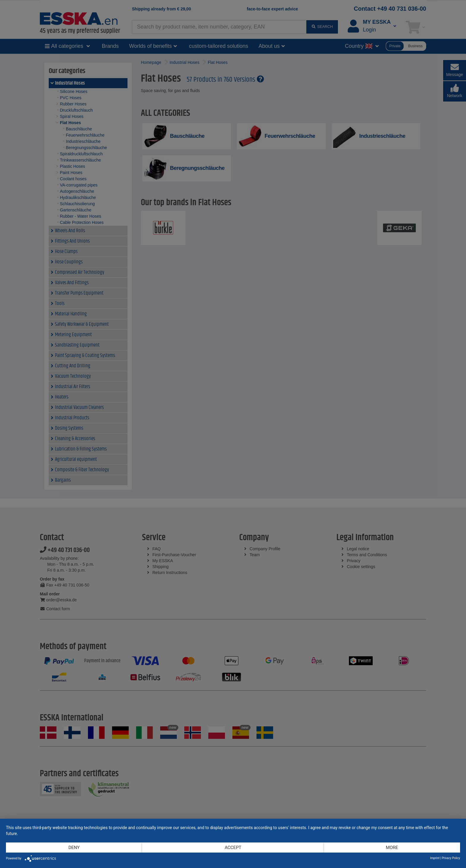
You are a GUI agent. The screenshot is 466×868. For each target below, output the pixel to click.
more (392, 848)
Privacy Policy (451, 858)
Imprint (435, 858)
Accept (233, 848)
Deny (74, 848)
